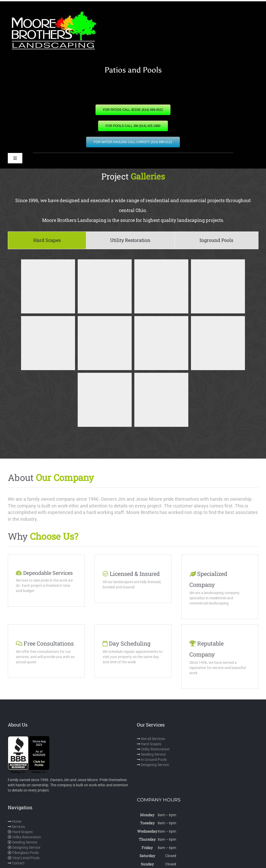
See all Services (153, 739)
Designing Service (155, 765)
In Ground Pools (154, 760)
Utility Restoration (155, 749)
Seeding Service (153, 754)
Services (18, 827)
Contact (18, 863)
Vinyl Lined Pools (26, 858)
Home (16, 821)
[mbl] (53, 12)
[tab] (47, 240)
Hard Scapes (151, 744)
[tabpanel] (133, 350)
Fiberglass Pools (25, 853)
